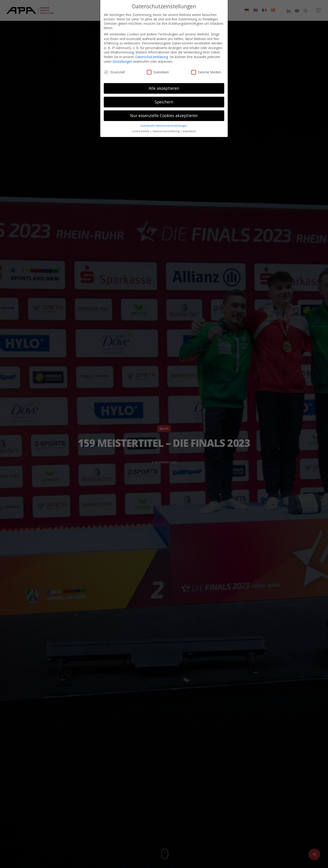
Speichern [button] (164, 100)
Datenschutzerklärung (151, 55)
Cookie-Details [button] (141, 130)
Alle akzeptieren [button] (164, 86)
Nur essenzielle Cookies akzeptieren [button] (164, 114)
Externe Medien (206, 70)
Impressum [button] (189, 130)
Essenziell (114, 70)
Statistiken (158, 70)
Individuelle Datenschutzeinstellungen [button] (164, 124)
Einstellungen (122, 60)
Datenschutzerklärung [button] (166, 130)
